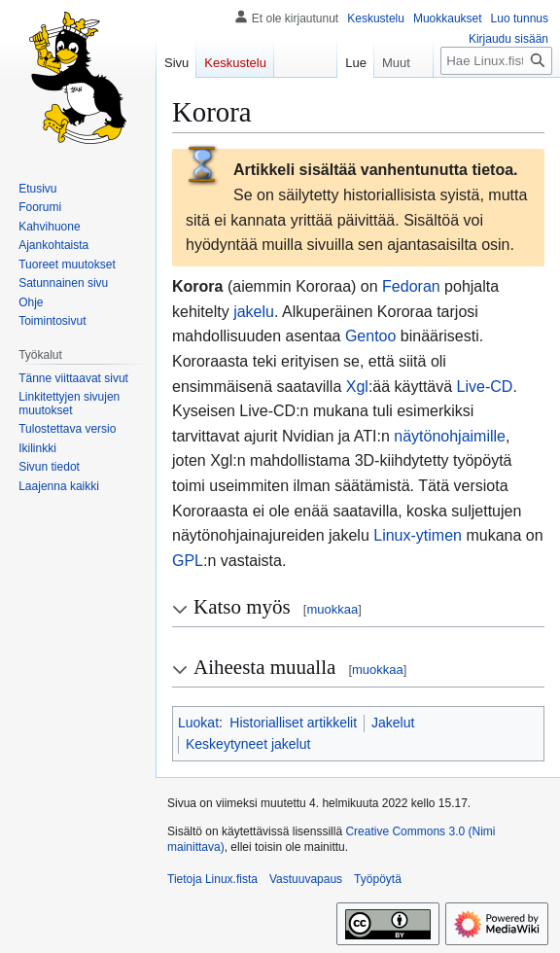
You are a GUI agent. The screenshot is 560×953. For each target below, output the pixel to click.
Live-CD (485, 387)
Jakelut (393, 723)
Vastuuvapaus (306, 879)
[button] (59, 486)
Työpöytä (378, 879)
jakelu (254, 312)
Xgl (357, 387)
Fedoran (411, 286)
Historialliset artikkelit (293, 723)
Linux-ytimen (418, 535)
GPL (188, 561)
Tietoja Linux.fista (212, 879)
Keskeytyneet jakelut (248, 744)
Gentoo (370, 336)
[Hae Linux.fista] (496, 61)
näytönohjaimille (450, 436)
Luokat (198, 723)
